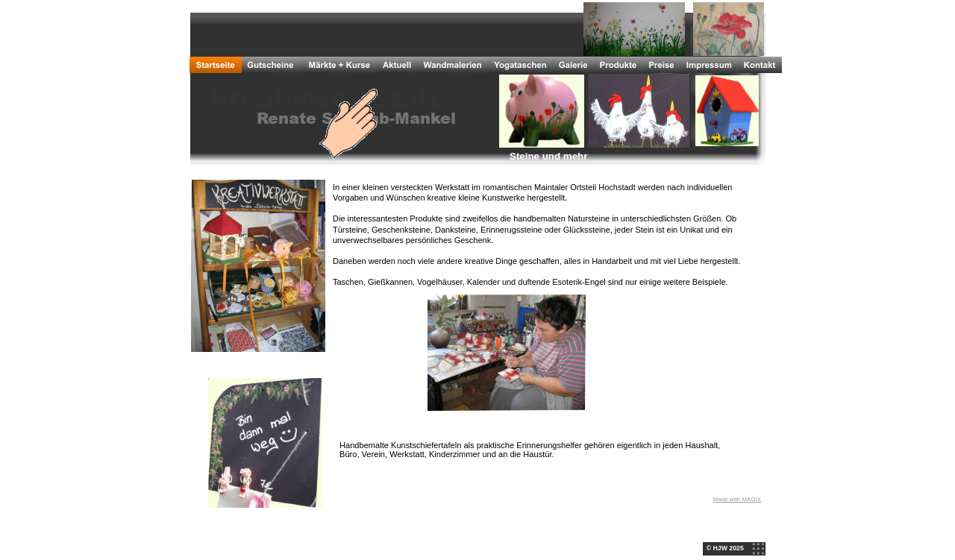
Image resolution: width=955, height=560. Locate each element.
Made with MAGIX (737, 499)
